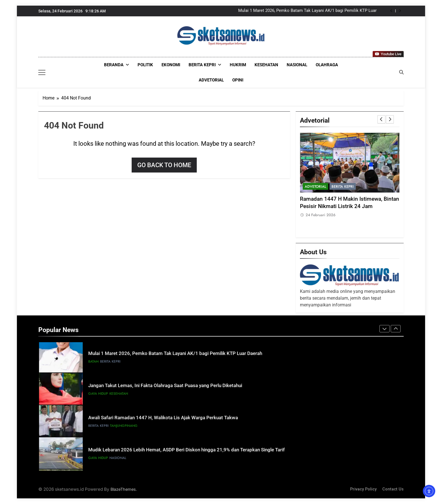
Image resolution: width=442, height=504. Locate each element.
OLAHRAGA (327, 65)
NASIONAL (297, 65)
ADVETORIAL (211, 80)
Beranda (114, 65)
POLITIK (145, 65)
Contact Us (393, 489)
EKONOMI (171, 65)
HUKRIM (238, 65)
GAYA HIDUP (98, 395)
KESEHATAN (266, 65)
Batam (93, 363)
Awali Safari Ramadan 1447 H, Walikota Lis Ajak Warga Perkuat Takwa (163, 419)
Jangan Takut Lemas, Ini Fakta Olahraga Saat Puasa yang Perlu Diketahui (165, 387)
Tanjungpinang (124, 427)
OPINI (238, 80)
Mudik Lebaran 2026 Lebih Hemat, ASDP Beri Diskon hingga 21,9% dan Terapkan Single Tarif (186, 451)
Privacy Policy (363, 489)
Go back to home (164, 165)
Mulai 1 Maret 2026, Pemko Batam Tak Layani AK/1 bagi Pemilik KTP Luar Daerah (307, 11)
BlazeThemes (123, 489)
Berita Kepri (202, 65)
